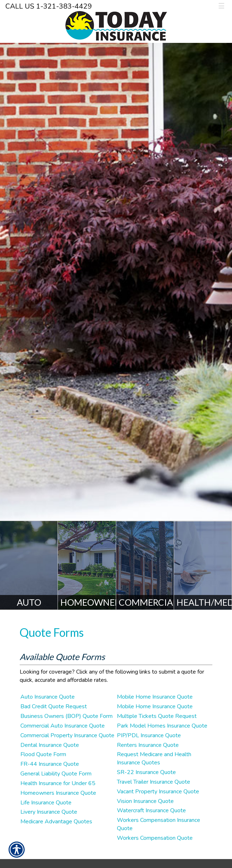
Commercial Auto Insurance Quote (63, 726)
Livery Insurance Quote (49, 812)
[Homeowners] (87, 565)
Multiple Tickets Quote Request (157, 716)
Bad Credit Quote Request (54, 706)
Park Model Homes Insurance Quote (162, 726)
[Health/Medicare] (203, 565)
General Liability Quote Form (56, 774)
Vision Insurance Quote (145, 801)
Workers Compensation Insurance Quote (159, 824)
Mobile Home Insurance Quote (155, 697)
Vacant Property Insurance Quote (158, 792)
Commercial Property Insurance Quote (67, 735)
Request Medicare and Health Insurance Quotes (154, 758)
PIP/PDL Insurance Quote (149, 735)
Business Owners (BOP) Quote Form (66, 716)
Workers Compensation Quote (155, 838)
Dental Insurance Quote (50, 745)
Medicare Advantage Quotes (56, 822)
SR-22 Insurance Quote (146, 772)
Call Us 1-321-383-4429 (49, 6)
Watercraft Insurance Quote (151, 810)
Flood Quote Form (43, 754)
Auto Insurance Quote (48, 697)
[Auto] (29, 565)
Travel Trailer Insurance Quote (154, 782)
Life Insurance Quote (46, 803)
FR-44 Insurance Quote (50, 764)
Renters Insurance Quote (148, 745)
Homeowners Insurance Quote (58, 793)
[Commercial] (145, 565)
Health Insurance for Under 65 (58, 783)
